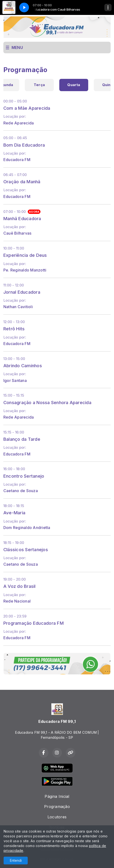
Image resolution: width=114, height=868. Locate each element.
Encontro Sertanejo (24, 476)
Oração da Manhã (22, 182)
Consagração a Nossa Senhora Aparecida (47, 402)
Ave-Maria (14, 513)
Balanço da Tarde (22, 439)
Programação (57, 807)
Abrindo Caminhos (23, 366)
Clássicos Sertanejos (26, 549)
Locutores (57, 817)
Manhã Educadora (22, 218)
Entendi (16, 860)
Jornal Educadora (22, 292)
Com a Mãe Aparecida (27, 108)
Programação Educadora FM (34, 623)
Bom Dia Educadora (24, 145)
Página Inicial (57, 796)
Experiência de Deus (25, 255)
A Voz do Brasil (20, 586)
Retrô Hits (14, 329)
